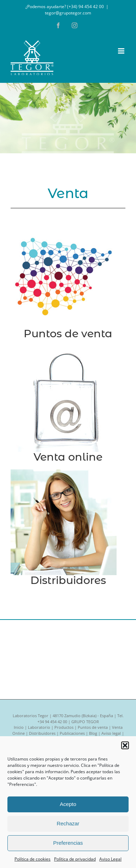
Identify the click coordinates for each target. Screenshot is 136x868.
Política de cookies (32, 859)
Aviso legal (111, 733)
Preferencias (68, 843)
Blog (93, 733)
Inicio (19, 727)
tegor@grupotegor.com (68, 13)
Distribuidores (68, 580)
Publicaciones (72, 733)
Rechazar (68, 823)
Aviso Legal (110, 859)
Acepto (68, 804)
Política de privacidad (75, 859)
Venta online (68, 457)
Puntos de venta (68, 334)
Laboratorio (39, 727)
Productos (64, 727)
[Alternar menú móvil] (122, 51)
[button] (125, 745)
